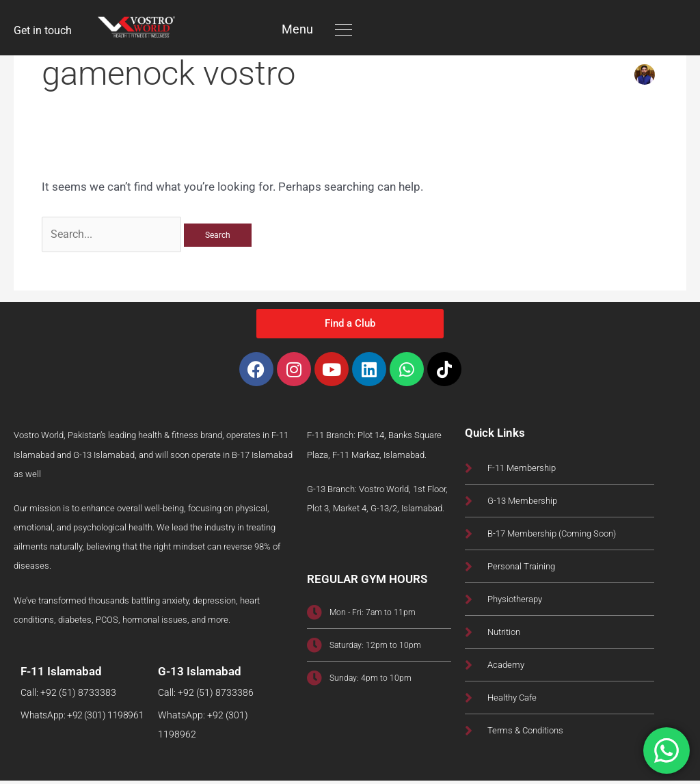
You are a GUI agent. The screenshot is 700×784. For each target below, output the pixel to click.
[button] (344, 29)
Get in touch (45, 31)
